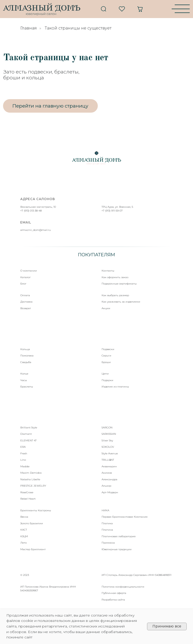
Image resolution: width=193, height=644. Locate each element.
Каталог (26, 277)
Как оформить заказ (115, 277)
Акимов (107, 473)
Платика (107, 523)
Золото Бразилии (32, 523)
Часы (24, 380)
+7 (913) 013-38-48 (31, 211)
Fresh (24, 453)
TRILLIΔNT (108, 460)
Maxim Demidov (31, 473)
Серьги (106, 356)
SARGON (107, 428)
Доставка (26, 302)
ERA (23, 447)
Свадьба (26, 362)
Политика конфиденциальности (123, 587)
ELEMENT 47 (28, 440)
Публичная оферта (114, 593)
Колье (24, 374)
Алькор (106, 486)
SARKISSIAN (109, 434)
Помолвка (27, 356)
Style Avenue (110, 453)
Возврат (26, 308)
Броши (106, 362)
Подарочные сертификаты (119, 284)
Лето (23, 543)
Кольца (25, 349)
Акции (106, 308)
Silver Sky (107, 440)
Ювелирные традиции (117, 549)
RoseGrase (27, 492)
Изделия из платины (115, 387)
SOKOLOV (108, 447)
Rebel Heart (28, 499)
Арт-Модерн (110, 492)
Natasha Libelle (30, 479)
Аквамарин (109, 466)
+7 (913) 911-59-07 (112, 211)
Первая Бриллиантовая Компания (125, 517)
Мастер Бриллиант (33, 549)
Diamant (26, 434)
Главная (29, 28)
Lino (23, 460)
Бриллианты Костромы (36, 510)
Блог (23, 284)
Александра (109, 479)
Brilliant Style (29, 428)
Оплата (25, 295)
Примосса (108, 543)
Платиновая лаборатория (119, 536)
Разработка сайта (113, 600)
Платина (107, 530)
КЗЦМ (24, 536)
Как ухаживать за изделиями (121, 302)
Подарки (107, 380)
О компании (29, 271)
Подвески (108, 349)
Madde (25, 466)
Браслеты (27, 387)
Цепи (105, 374)
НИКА (105, 510)
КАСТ (24, 530)
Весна (24, 517)
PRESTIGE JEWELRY (33, 486)
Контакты (108, 271)
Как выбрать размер (115, 295)
